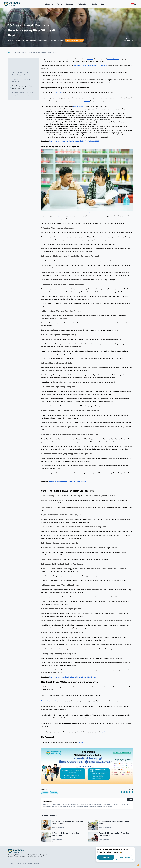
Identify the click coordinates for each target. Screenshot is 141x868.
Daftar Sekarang (125, 858)
